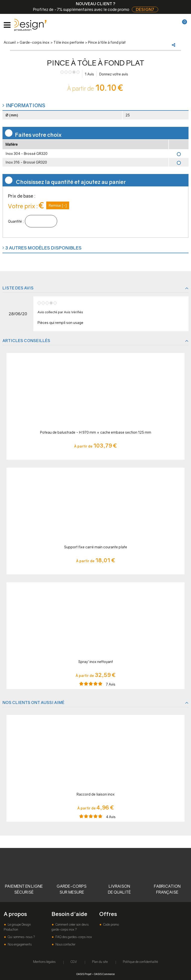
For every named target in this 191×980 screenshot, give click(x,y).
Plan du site (100, 962)
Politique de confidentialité (140, 962)
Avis (89, 74)
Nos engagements (19, 944)
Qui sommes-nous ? (21, 937)
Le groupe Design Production (17, 927)
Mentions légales (44, 962)
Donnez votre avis (114, 74)
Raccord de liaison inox (96, 794)
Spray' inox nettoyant (96, 662)
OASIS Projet (84, 974)
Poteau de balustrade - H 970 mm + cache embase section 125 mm (96, 432)
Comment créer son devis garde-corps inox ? (70, 927)
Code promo (111, 925)
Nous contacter (65, 944)
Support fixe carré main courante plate (96, 547)
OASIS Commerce (104, 974)
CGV (74, 962)
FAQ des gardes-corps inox (73, 937)
